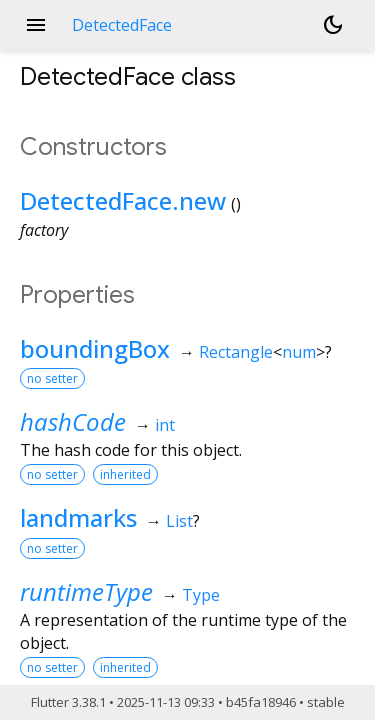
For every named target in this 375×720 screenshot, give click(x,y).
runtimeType (86, 591)
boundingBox (95, 348)
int (165, 425)
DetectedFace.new (123, 200)
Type (201, 595)
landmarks (78, 517)
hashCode (73, 421)
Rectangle (236, 352)
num (299, 352)
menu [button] (36, 25)
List (179, 521)
